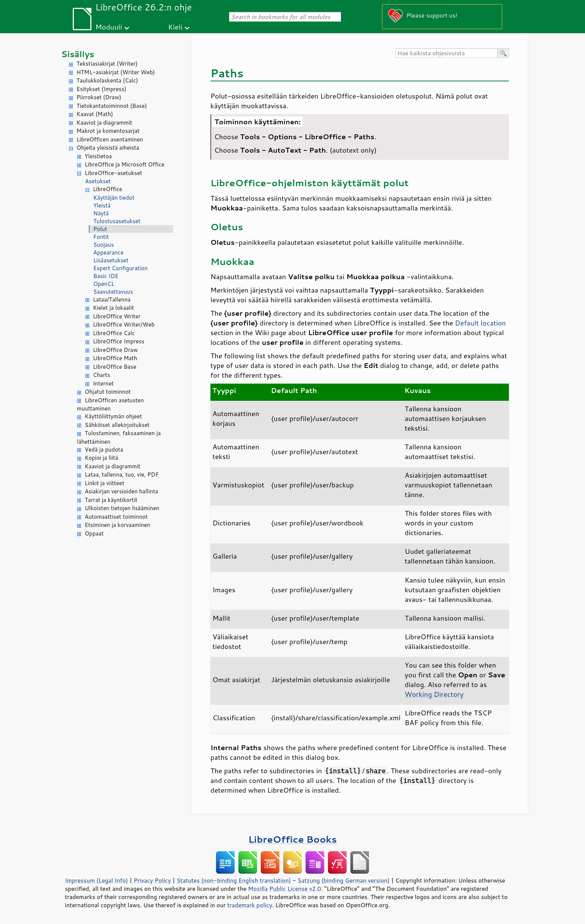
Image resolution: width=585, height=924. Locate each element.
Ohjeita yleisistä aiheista (108, 148)
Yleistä (102, 205)
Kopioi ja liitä (101, 458)
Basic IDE (106, 276)
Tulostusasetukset (117, 221)
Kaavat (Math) (95, 114)
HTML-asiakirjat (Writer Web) (116, 72)
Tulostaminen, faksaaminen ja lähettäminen (119, 437)
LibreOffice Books (292, 839)
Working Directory (434, 694)
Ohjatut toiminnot (108, 392)
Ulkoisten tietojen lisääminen (122, 508)
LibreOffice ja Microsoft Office (125, 164)
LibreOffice (107, 189)
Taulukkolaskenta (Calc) (107, 80)
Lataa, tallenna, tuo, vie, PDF (122, 475)
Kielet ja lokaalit (113, 308)
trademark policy (250, 905)
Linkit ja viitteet (104, 483)
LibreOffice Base (115, 367)
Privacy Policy (152, 880)
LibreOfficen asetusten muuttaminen (110, 405)
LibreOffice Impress (119, 341)
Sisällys (78, 54)
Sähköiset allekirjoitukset (117, 425)
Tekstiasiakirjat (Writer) (107, 64)
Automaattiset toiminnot (116, 517)
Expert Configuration (120, 268)
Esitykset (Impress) (101, 89)
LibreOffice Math (115, 358)
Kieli (175, 27)
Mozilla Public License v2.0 (285, 889)
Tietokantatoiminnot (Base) (112, 106)
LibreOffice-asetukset (113, 173)
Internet (103, 383)
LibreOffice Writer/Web (124, 324)
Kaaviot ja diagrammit (104, 123)
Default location (480, 323)
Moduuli (109, 27)
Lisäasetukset (111, 260)
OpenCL (104, 284)
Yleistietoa (98, 156)
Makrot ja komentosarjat (108, 131)
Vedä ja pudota (104, 449)
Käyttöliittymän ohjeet (113, 416)
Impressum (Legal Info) (96, 880)
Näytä (101, 213)
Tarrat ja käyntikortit (111, 500)
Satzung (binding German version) (344, 880)
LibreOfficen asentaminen (110, 139)
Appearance (108, 252)
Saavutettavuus (113, 292)
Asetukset (98, 181)
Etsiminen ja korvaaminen (117, 525)
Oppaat (94, 533)
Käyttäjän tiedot (114, 198)
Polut (100, 229)
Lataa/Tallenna (112, 299)
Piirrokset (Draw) (99, 97)
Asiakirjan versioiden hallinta (121, 491)
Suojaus (104, 245)
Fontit (101, 237)
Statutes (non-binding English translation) (234, 880)
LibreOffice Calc (114, 333)
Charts (101, 375)
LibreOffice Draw (115, 350)
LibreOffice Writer (117, 316)
